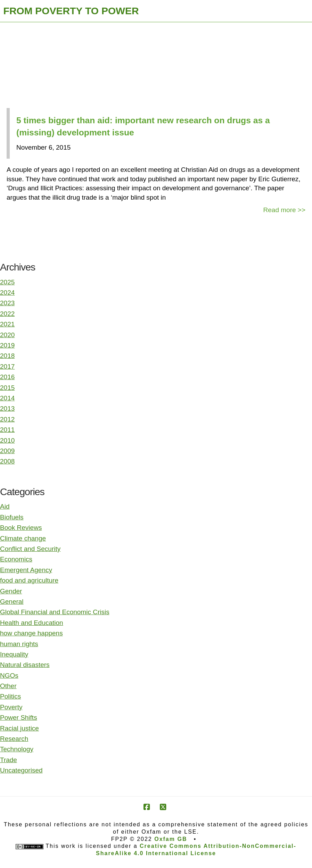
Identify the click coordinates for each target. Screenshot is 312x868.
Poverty (11, 707)
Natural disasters (25, 665)
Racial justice (19, 728)
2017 (7, 366)
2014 (7, 398)
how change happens (31, 633)
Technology (17, 749)
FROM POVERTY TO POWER (71, 11)
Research (14, 739)
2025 (7, 282)
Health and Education (32, 623)
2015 (7, 388)
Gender (11, 591)
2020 (7, 335)
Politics (10, 696)
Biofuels (12, 517)
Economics (16, 559)
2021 (7, 324)
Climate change (23, 538)
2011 (7, 430)
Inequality (14, 654)
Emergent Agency (26, 570)
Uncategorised (21, 770)
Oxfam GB (171, 839)
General (12, 602)
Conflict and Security (30, 549)
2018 (7, 356)
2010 (7, 440)
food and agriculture (29, 580)
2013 (7, 408)
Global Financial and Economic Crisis (55, 612)
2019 (7, 345)
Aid (5, 506)
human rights (19, 644)
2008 (7, 461)
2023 (7, 303)
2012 (7, 419)
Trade (9, 760)
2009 (7, 451)
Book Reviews (21, 528)
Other (8, 686)
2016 (7, 377)
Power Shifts (19, 717)
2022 (7, 314)
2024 (7, 293)
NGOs (9, 675)
